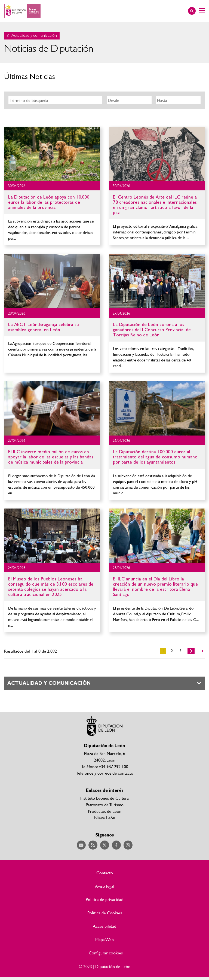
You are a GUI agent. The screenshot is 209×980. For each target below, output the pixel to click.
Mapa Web (104, 939)
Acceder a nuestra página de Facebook (116, 845)
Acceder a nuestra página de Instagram (128, 845)
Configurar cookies (106, 953)
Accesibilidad (104, 926)
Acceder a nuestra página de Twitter (105, 845)
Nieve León (105, 818)
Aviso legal (105, 886)
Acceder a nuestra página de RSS (93, 845)
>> (201, 651)
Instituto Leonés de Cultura (104, 798)
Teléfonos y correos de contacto (105, 773)
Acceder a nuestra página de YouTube (81, 845)
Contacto (105, 873)
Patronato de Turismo (105, 804)
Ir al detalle (52, 154)
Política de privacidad (104, 899)
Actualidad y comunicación (34, 36)
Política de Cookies (105, 913)
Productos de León (105, 811)
